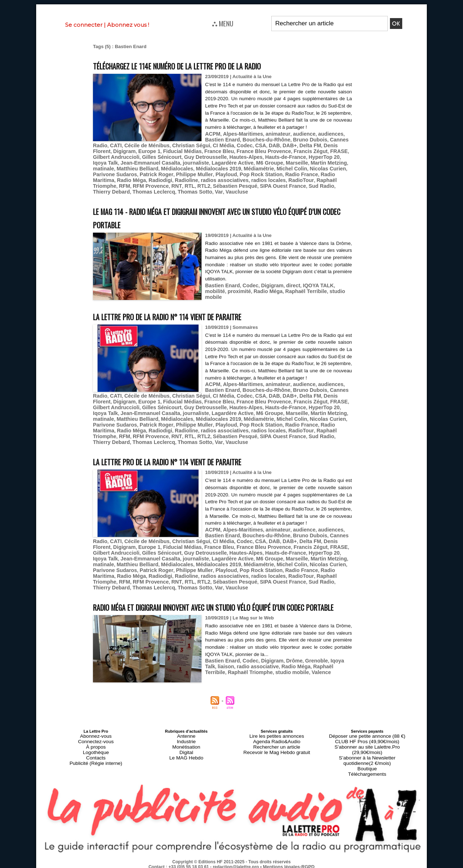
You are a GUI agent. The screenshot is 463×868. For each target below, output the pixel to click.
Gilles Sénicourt (231, 157)
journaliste (236, 162)
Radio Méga (128, 179)
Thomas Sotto (131, 189)
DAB (128, 151)
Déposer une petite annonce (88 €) (367, 741)
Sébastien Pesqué (199, 184)
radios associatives (213, 179)
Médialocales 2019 (243, 168)
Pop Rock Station (264, 173)
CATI (228, 146)
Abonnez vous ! (128, 25)
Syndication (249, 865)
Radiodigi (155, 179)
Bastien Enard (221, 282)
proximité (216, 288)
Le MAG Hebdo (186, 759)
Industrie (186, 746)
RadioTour (283, 179)
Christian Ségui (297, 146)
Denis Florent (188, 151)
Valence (271, 677)
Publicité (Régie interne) (96, 763)
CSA (115, 151)
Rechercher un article (277, 750)
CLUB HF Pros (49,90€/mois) (367, 746)
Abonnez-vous (96, 741)
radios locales (253, 179)
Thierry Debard (309, 184)
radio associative (242, 672)
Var (153, 189)
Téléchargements (367, 767)
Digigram (216, 151)
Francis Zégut (132, 157)
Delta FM (161, 151)
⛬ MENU (223, 23)
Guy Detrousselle (271, 157)
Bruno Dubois (170, 146)
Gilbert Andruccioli (190, 157)
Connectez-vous (96, 746)
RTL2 (171, 184)
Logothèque (96, 754)
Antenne (186, 741)
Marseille (328, 162)
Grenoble (307, 666)
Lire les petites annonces (277, 741)
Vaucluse (169, 189)
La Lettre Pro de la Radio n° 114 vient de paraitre (188, 314)
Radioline (179, 179)
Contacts (96, 759)
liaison (213, 672)
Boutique (367, 763)
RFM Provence (122, 184)
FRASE (158, 157)
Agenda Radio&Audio (277, 746)
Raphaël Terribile (277, 288)
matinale (138, 168)
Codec (100, 151)
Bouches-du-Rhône (131, 146)
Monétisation (186, 750)
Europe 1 (239, 151)
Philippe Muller (203, 173)
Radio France (301, 173)
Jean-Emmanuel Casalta (194, 162)
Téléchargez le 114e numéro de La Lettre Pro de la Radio (201, 65)
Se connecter (84, 25)
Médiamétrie (280, 168)
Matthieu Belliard (169, 168)
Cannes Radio (204, 146)
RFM (98, 184)
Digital (186, 754)
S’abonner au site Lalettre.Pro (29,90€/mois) (367, 750)
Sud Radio (278, 184)
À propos (96, 750)
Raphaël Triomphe (318, 179)
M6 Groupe (303, 162)
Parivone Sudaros (130, 173)
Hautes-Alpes (308, 157)
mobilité (335, 282)
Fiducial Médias (269, 151)
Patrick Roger (168, 173)
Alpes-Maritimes (239, 141)
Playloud (231, 173)
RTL (157, 184)
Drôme (287, 666)
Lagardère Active (269, 162)
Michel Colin (310, 168)
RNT (146, 184)
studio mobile (314, 288)
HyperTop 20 (125, 162)
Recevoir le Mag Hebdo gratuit (277, 754)
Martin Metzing (109, 168)
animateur (271, 141)
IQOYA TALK (309, 282)
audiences (320, 141)
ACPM (212, 141)
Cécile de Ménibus (256, 146)
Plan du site (214, 865)
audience (295, 141)
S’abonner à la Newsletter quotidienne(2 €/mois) (367, 757)
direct (286, 282)
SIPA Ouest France (243, 184)
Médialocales (205, 168)
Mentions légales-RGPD (289, 860)
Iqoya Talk (153, 162)
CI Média (326, 146)
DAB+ (142, 151)
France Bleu (302, 151)
